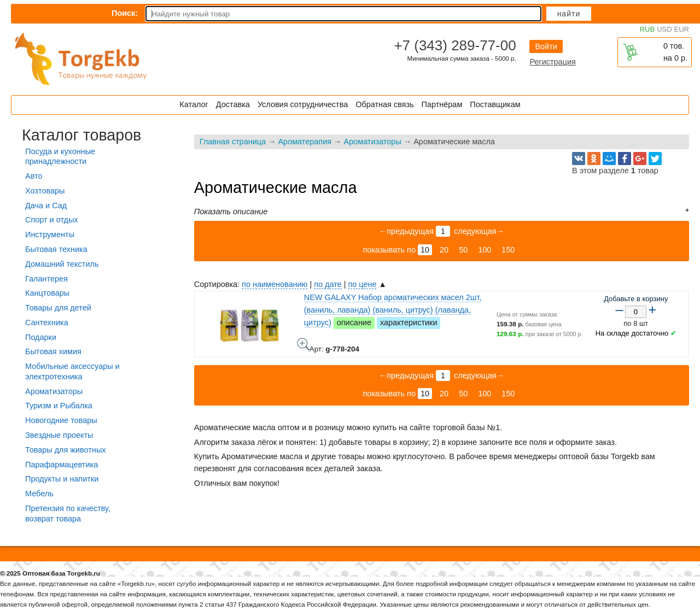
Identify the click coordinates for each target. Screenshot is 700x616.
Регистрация (552, 62)
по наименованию (275, 284)
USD (664, 29)
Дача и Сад (46, 206)
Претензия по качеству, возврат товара (68, 514)
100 (485, 250)
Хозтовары (45, 191)
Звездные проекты (59, 435)
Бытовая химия (53, 351)
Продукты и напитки (62, 479)
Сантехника (47, 322)
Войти (546, 46)
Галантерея (46, 279)
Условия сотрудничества (303, 104)
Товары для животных (65, 450)
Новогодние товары (61, 420)
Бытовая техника (56, 249)
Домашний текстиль (62, 264)
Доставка (233, 104)
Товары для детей (58, 308)
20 (444, 250)
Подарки (41, 337)
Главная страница (233, 142)
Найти (569, 14)
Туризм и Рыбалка (59, 406)
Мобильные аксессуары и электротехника (72, 371)
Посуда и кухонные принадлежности (60, 157)
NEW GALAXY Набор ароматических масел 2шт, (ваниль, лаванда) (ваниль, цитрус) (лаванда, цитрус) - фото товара (304, 344)
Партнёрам (442, 104)
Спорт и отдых (52, 220)
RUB (647, 29)
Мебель (39, 494)
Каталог (194, 104)
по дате (328, 284)
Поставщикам (495, 104)
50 (463, 250)
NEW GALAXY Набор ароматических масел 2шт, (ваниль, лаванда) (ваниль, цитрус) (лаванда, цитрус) (393, 310)
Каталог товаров (81, 135)
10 (425, 250)
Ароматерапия (305, 142)
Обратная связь (384, 104)
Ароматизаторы (373, 142)
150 (508, 250)
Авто (34, 176)
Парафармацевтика (62, 465)
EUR (682, 29)
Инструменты (50, 234)
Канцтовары (47, 293)
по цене (362, 284)
